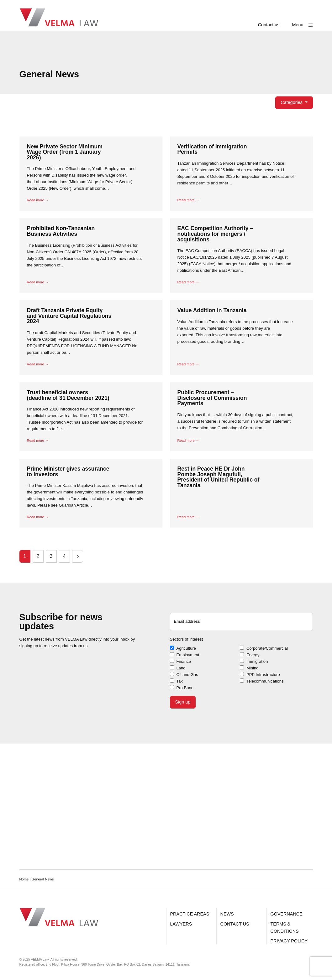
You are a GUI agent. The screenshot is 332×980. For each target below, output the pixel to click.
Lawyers (181, 924)
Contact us (269, 25)
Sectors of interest (187, 639)
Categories (292, 102)
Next (78, 556)
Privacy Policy (289, 941)
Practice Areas (190, 914)
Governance (287, 914)
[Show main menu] (303, 25)
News (227, 914)
